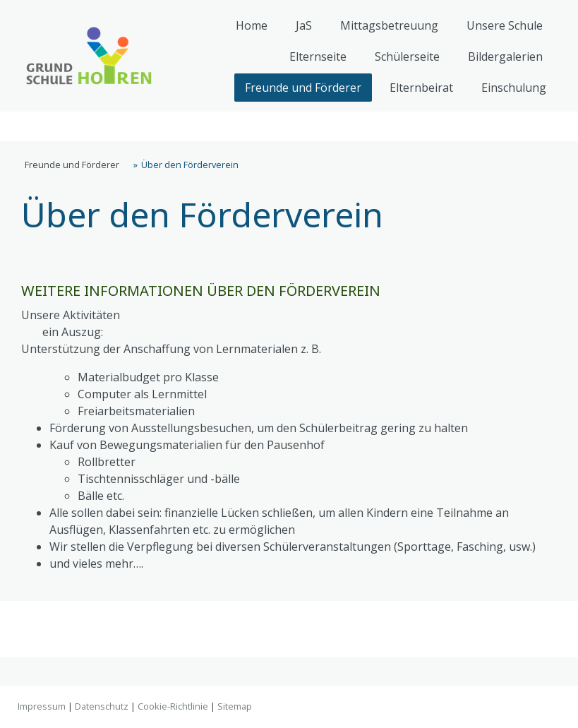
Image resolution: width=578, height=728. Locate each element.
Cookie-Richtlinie (173, 706)
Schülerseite (407, 56)
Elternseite (318, 56)
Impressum (42, 706)
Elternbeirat (421, 88)
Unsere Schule (505, 25)
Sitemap (235, 706)
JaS (304, 25)
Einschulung (514, 88)
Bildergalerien (505, 56)
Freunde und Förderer (303, 88)
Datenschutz (102, 706)
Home (252, 25)
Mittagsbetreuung (389, 25)
